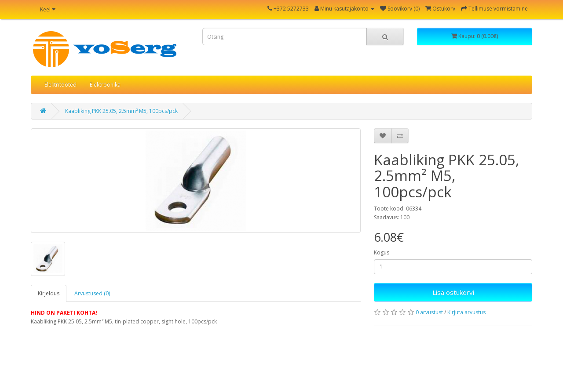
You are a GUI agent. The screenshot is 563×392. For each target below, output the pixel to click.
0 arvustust (429, 312)
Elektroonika (105, 85)
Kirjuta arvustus (466, 312)
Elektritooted (60, 85)
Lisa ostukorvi (453, 292)
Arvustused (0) (92, 293)
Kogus (382, 252)
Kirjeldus (49, 293)
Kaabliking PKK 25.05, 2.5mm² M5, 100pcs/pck (121, 111)
